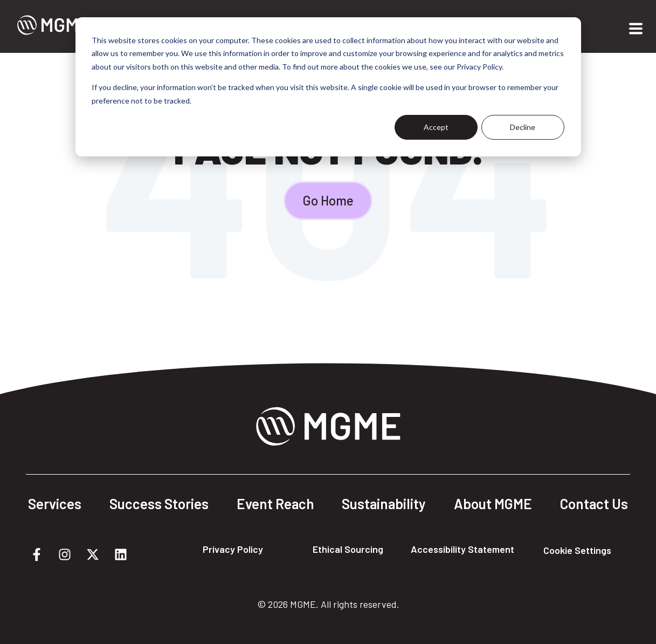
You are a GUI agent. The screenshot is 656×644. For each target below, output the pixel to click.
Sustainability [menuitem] (384, 504)
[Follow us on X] (93, 554)
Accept (436, 127)
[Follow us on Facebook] (37, 554)
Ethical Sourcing (348, 549)
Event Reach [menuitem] (275, 504)
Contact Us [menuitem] (594, 504)
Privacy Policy (233, 549)
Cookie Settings (577, 550)
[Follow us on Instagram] (65, 554)
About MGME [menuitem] (493, 504)
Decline (523, 127)
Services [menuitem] (55, 504)
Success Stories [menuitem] (159, 504)
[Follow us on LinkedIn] (121, 554)
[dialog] (328, 87)
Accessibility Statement (462, 549)
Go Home (328, 200)
